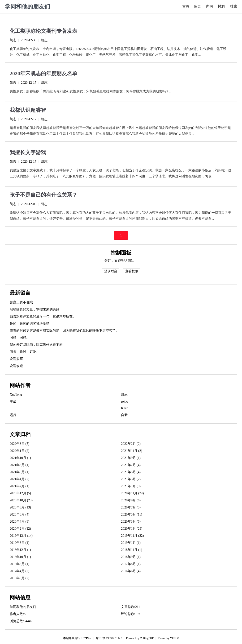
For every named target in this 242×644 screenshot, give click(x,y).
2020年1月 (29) (132, 529)
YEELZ (174, 638)
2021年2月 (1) (19, 486)
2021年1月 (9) (131, 486)
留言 (198, 6)
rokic (124, 402)
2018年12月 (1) (20, 550)
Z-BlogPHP (147, 638)
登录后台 (111, 271)
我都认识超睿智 (28, 110)
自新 (124, 415)
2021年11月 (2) (132, 451)
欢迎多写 (16, 359)
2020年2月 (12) (20, 529)
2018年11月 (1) (132, 550)
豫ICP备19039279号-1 (109, 638)
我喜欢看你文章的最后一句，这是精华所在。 (43, 316)
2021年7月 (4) (131, 465)
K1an (125, 408)
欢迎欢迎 (16, 366)
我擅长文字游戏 (28, 152)
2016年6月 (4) (131, 571)
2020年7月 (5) (131, 507)
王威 (13, 402)
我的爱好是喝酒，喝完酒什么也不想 (36, 345)
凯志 (13, 40)
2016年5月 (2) (19, 578)
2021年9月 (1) (131, 458)
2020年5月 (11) (132, 514)
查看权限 (132, 271)
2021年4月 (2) (19, 479)
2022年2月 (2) (131, 444)
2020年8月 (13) (20, 507)
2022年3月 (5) (19, 444)
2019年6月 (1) (19, 543)
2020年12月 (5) (20, 493)
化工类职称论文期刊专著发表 (43, 31)
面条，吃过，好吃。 (25, 352)
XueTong (16, 394)
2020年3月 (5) (131, 522)
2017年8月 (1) (131, 564)
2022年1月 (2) (19, 451)
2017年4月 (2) (19, 571)
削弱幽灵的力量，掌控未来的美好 (35, 309)
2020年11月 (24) (132, 493)
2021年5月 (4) (131, 472)
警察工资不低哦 (21, 302)
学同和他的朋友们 (27, 7)
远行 (13, 415)
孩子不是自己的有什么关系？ (43, 195)
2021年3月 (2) (131, 479)
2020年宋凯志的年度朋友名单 (43, 73)
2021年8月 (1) (19, 465)
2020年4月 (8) (19, 522)
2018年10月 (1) (20, 557)
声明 (209, 6)
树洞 (221, 6)
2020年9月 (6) (131, 500)
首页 (186, 6)
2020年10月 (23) (21, 500)
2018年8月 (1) (19, 564)
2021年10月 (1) (20, 458)
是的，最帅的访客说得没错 (30, 324)
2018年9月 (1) (131, 557)
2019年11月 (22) (132, 536)
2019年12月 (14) (21, 536)
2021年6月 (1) (19, 472)
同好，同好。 (20, 338)
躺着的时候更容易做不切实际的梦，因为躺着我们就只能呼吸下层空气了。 (64, 331)
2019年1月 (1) (131, 543)
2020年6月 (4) (19, 514)
